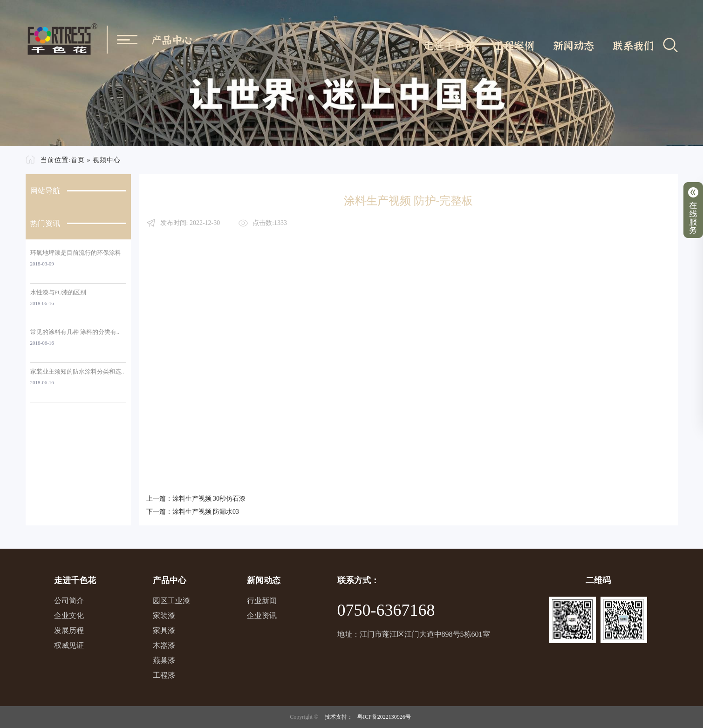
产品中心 (172, 39)
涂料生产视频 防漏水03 (206, 512)
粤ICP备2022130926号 (384, 717)
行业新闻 (262, 601)
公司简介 (69, 601)
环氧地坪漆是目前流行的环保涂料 (76, 253)
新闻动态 (573, 45)
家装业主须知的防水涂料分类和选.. (77, 371)
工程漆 (164, 675)
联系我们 (633, 45)
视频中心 (107, 160)
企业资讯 (262, 616)
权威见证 (69, 645)
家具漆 (164, 630)
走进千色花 (449, 45)
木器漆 (164, 645)
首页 (78, 160)
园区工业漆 (171, 601)
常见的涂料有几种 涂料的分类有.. (75, 332)
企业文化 (69, 616)
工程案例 (514, 45)
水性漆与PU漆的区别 (58, 292)
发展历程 (69, 630)
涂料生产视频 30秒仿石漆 (209, 499)
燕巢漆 (164, 660)
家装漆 (164, 616)
